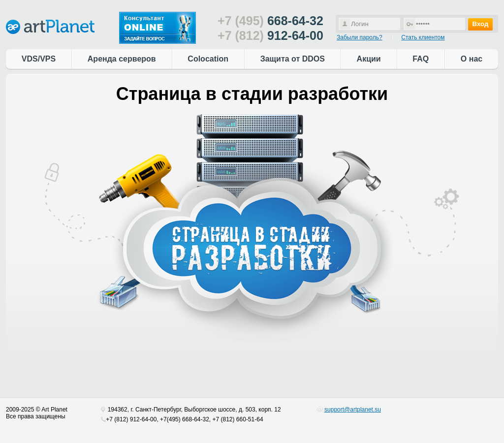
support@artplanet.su (353, 410)
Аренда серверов (122, 59)
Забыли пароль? (360, 37)
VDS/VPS (39, 59)
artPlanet (50, 27)
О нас (472, 59)
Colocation (208, 59)
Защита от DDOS (293, 59)
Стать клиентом (423, 37)
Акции (369, 59)
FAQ (421, 59)
